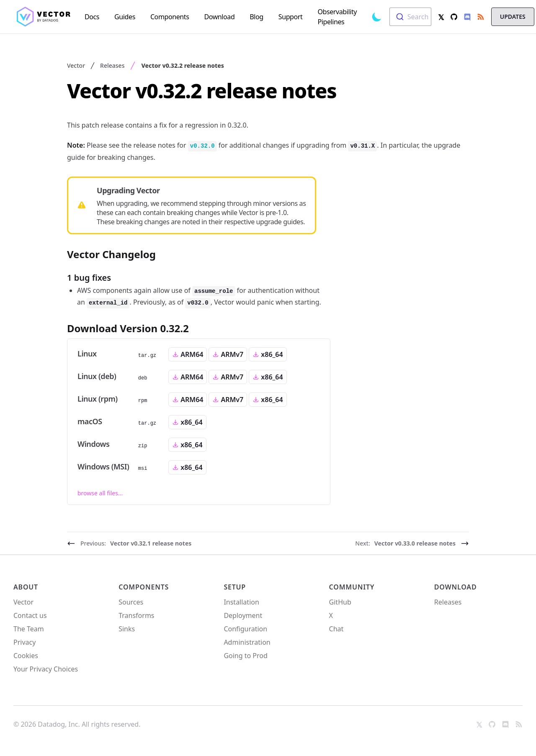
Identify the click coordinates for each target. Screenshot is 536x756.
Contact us (30, 615)
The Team (29, 629)
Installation (241, 602)
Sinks (127, 629)
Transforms (136, 615)
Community (352, 587)
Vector (76, 65)
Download (456, 587)
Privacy (24, 642)
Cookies (26, 656)
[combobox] (410, 17)
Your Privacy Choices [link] (46, 671)
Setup (235, 587)
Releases (112, 65)
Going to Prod (245, 656)
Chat (336, 629)
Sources (131, 602)
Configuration (245, 629)
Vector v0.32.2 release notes (182, 65)
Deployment (243, 615)
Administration (247, 642)
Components (144, 587)
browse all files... (100, 493)
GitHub (340, 602)
